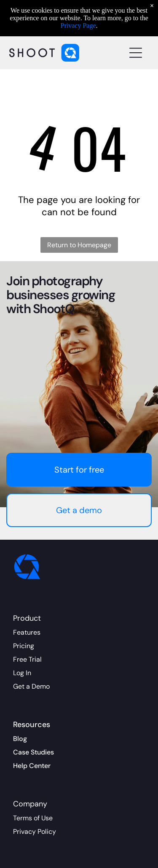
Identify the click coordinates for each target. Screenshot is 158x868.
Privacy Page (78, 26)
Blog (20, 739)
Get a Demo (31, 686)
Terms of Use (33, 818)
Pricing (24, 646)
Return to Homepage (79, 245)
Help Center (32, 766)
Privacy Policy (35, 831)
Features (27, 632)
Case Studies (33, 752)
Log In (22, 673)
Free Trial (27, 659)
